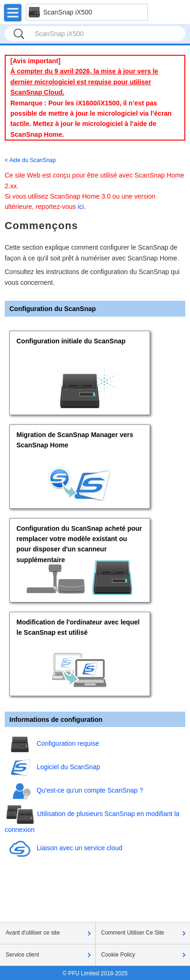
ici (81, 207)
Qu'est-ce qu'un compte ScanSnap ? (90, 790)
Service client (22, 955)
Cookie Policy (118, 955)
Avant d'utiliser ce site (33, 933)
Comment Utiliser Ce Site (133, 933)
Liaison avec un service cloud (80, 848)
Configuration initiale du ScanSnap (71, 341)
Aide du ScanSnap (33, 160)
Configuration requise (68, 743)
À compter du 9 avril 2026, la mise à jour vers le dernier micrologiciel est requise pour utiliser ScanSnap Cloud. (84, 82)
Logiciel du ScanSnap (68, 767)
